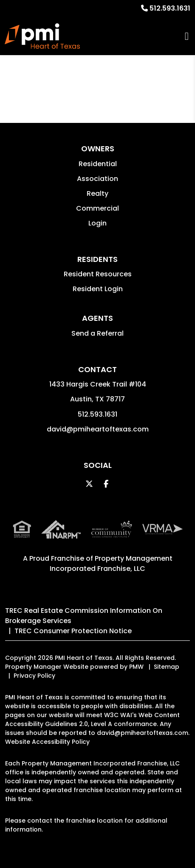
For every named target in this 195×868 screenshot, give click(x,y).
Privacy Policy (34, 676)
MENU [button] (187, 36)
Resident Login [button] (98, 289)
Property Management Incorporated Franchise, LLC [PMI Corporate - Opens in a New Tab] (111, 563)
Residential (98, 164)
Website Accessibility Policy (47, 742)
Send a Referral (97, 333)
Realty (97, 193)
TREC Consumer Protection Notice (73, 631)
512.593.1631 (170, 8)
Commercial (97, 208)
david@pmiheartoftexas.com (98, 429)
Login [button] (97, 223)
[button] (89, 484)
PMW (136, 667)
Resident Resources (98, 274)
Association (97, 179)
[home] (42, 36)
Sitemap (167, 667)
